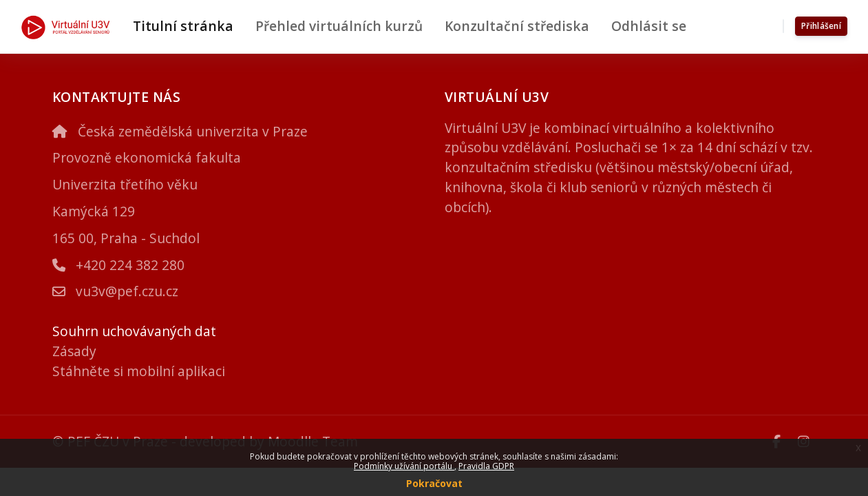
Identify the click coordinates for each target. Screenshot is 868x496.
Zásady (74, 351)
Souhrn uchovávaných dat (134, 331)
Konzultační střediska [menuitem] (517, 26)
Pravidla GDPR (486, 466)
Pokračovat (434, 483)
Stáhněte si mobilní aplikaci (139, 371)
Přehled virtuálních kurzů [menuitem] (339, 26)
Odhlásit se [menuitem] (649, 26)
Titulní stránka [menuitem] (183, 26)
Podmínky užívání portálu (404, 466)
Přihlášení (821, 26)
